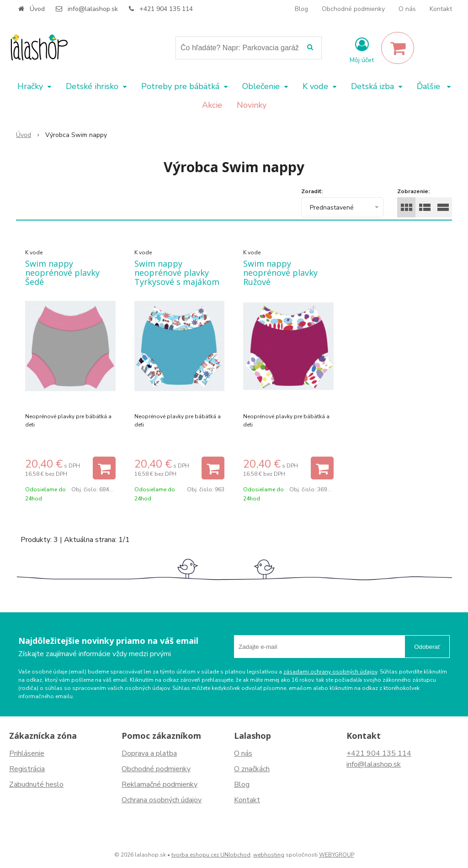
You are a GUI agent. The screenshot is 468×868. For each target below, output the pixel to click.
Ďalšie (434, 86)
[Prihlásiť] (362, 50)
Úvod (37, 9)
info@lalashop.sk (93, 9)
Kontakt (441, 9)
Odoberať (427, 647)
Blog (301, 9)
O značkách (252, 769)
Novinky (252, 105)
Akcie (212, 105)
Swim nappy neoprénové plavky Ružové (280, 273)
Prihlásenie (27, 753)
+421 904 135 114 (166, 9)
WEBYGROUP (337, 855)
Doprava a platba (149, 753)
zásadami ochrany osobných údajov (330, 672)
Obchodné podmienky (353, 9)
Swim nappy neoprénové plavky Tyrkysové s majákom (177, 273)
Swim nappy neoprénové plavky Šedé (62, 273)
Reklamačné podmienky (160, 784)
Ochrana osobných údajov (162, 800)
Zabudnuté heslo (36, 784)
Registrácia (27, 769)
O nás (407, 9)
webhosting (269, 855)
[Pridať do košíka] (104, 468)
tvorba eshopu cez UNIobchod (211, 855)
